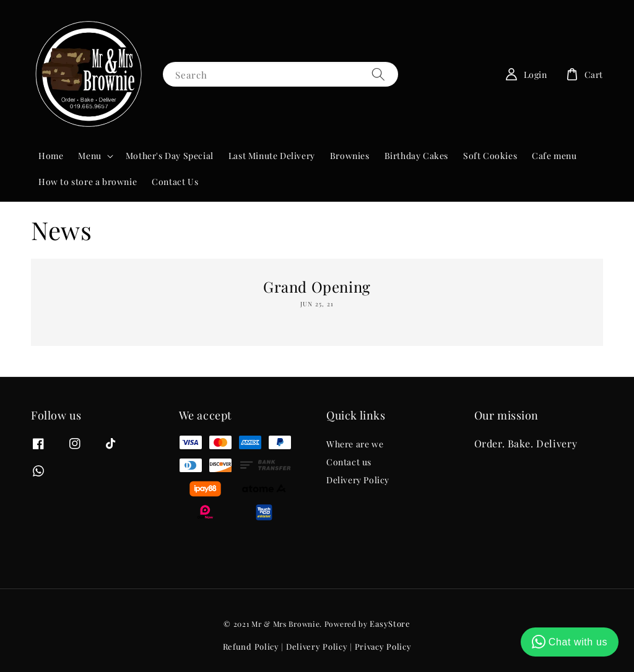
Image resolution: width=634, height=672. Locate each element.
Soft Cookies (490, 156)
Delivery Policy (358, 480)
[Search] (378, 74)
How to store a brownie (88, 182)
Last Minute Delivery (272, 156)
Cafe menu (554, 156)
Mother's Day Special (170, 156)
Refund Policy (251, 646)
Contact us (349, 462)
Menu (89, 156)
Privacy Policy (383, 646)
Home (51, 156)
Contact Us (175, 182)
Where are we (355, 444)
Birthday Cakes (416, 156)
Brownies (350, 156)
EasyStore (390, 623)
